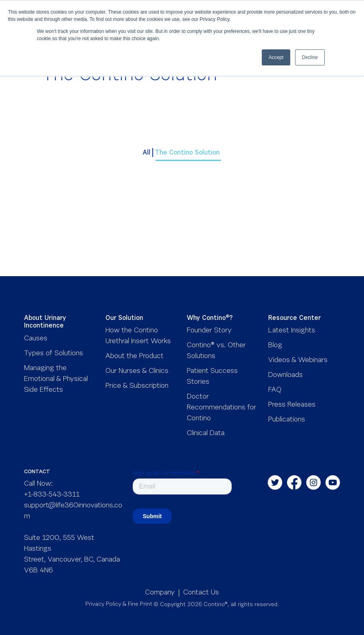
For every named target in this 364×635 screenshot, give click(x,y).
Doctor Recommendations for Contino (221, 408)
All (147, 153)
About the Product (134, 356)
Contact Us (201, 593)
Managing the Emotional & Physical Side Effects (56, 379)
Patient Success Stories (212, 377)
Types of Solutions (54, 354)
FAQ (275, 390)
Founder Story (209, 331)
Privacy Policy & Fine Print (119, 604)
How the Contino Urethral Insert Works (138, 336)
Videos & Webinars (298, 360)
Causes (36, 339)
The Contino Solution (188, 153)
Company (160, 593)
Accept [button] (276, 57)
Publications (287, 420)
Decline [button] (310, 57)
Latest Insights (292, 331)
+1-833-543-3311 (52, 495)
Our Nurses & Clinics (137, 371)
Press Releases (292, 405)
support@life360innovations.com (73, 511)
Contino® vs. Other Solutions (216, 351)
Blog (275, 346)
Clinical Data (206, 434)
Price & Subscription (137, 386)
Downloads (285, 375)
